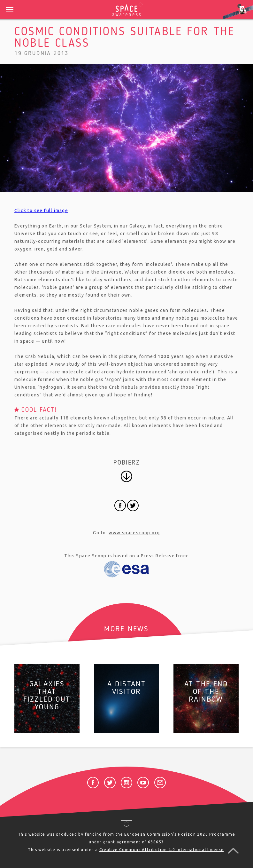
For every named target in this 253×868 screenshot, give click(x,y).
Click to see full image (41, 211)
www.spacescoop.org (134, 533)
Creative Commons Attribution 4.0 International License (162, 850)
